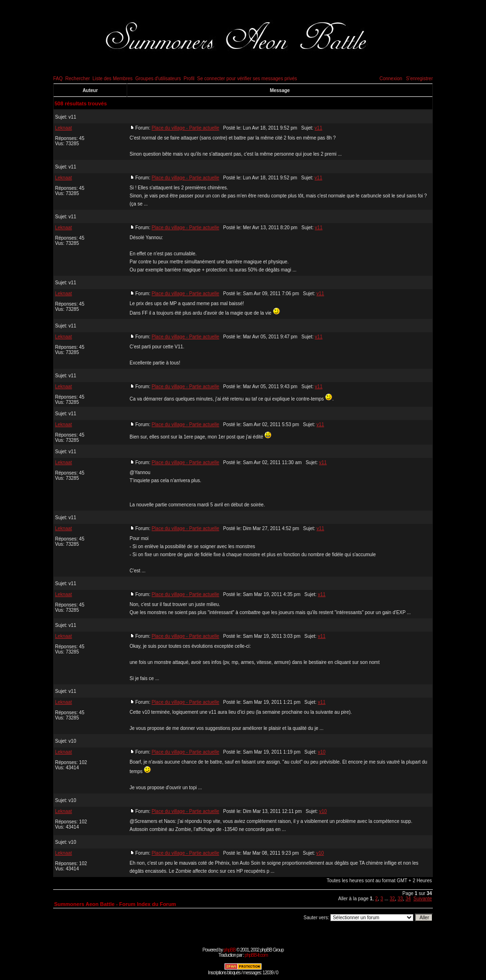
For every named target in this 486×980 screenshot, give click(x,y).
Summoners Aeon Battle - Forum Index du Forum (115, 904)
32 (392, 899)
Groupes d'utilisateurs (158, 79)
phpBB (229, 950)
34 (408, 899)
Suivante (423, 899)
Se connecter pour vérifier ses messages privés (247, 79)
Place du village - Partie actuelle (185, 128)
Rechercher (78, 79)
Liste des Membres (112, 79)
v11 (72, 117)
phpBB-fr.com (256, 955)
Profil (189, 79)
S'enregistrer (420, 79)
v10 (72, 741)
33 (400, 899)
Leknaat (64, 128)
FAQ (58, 79)
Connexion (391, 79)
